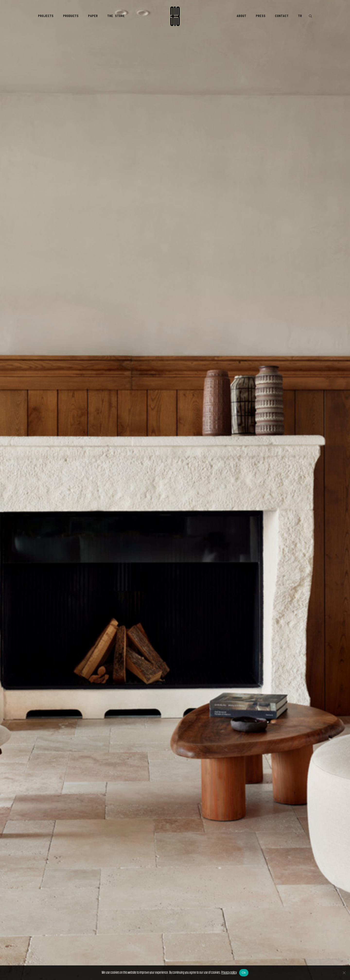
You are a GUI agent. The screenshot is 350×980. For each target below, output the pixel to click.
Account (129, 925)
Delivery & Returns (140, 930)
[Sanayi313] (175, 16)
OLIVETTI (133, 764)
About (241, 16)
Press (261, 16)
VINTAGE (18, 773)
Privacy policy (229, 972)
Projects (46, 16)
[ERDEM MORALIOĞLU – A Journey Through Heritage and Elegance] (260, 510)
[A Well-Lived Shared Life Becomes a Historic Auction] (260, 451)
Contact (282, 16)
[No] (344, 973)
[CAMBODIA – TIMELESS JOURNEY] (260, 481)
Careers (72, 946)
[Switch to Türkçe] (22, 947)
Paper (93, 16)
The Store (116, 16)
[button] (310, 16)
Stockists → (51, 595)
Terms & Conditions (197, 930)
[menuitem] (47, 16)
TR (300, 16)
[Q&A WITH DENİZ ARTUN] (260, 554)
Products (71, 16)
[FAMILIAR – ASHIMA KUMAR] (260, 539)
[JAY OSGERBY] (260, 525)
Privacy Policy (193, 925)
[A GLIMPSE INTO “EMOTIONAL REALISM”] (260, 466)
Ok (244, 973)
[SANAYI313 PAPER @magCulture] (260, 495)
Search (128, 933)
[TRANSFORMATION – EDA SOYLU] (260, 437)
